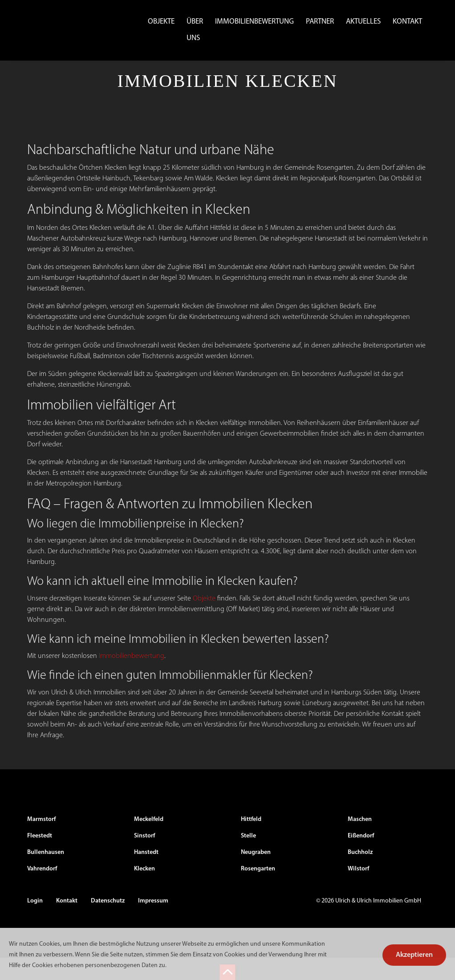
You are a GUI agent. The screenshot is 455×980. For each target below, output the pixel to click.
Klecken (144, 891)
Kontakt (407, 22)
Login (35, 923)
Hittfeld (251, 842)
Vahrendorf (42, 891)
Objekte (161, 22)
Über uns (195, 30)
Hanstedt (146, 875)
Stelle (248, 858)
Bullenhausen (46, 875)
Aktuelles (363, 22)
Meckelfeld (149, 842)
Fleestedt (40, 858)
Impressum (153, 923)
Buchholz (360, 875)
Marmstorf (41, 842)
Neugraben (256, 875)
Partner (320, 22)
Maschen (360, 842)
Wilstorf (358, 891)
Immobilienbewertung (254, 22)
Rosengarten (258, 891)
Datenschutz (108, 923)
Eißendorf (361, 858)
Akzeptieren (414, 955)
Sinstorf (144, 858)
